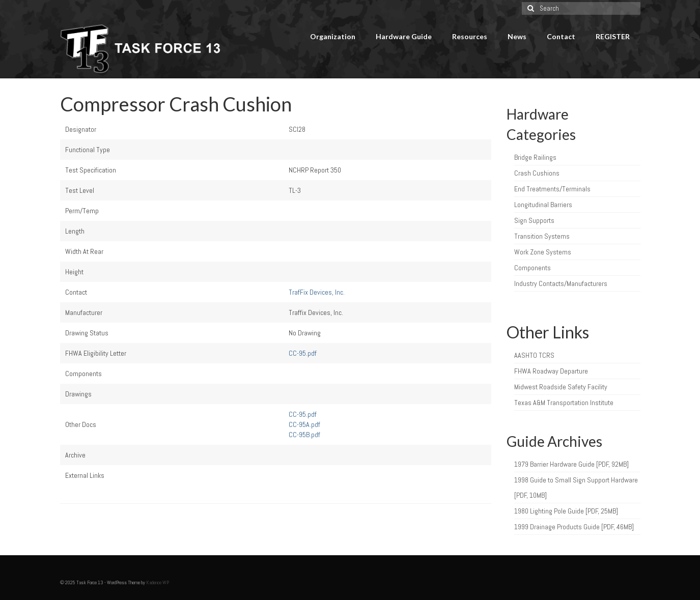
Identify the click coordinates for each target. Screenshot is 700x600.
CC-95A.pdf (304, 424)
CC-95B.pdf (304, 435)
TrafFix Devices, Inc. (317, 292)
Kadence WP (158, 582)
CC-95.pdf (303, 353)
